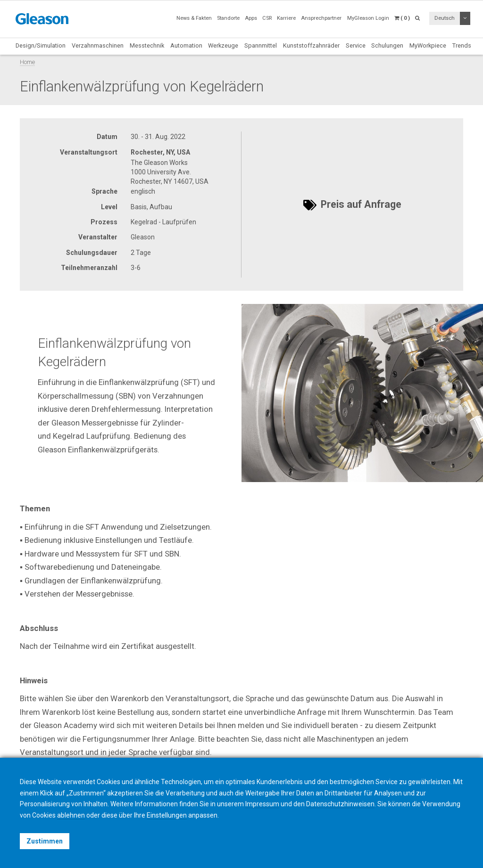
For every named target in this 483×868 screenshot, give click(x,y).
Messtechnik (147, 45)
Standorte (228, 18)
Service (356, 45)
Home (27, 62)
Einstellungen (167, 815)
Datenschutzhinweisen (340, 804)
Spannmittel (261, 45)
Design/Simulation (41, 45)
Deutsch (445, 18)
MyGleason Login (368, 18)
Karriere (286, 18)
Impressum (262, 804)
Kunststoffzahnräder (311, 45)
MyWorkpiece (428, 45)
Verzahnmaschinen (98, 45)
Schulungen (387, 45)
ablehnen (71, 815)
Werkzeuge (223, 45)
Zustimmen (45, 841)
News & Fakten (194, 18)
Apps (251, 18)
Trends (462, 45)
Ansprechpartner (321, 18)
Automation (186, 45)
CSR (267, 18)
